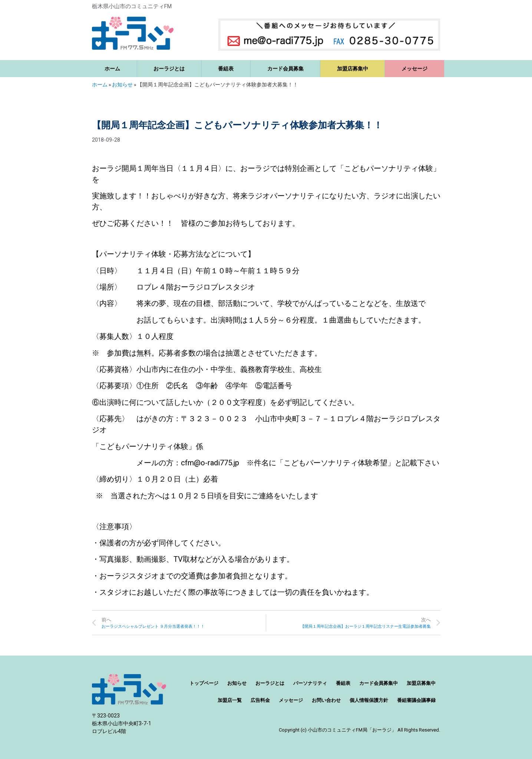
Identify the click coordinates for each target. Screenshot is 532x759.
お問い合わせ (326, 700)
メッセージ (414, 69)
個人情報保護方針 (369, 700)
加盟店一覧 (230, 700)
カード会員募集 (285, 69)
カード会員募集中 (379, 683)
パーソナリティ (310, 683)
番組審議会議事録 (416, 700)
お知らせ (122, 85)
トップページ (204, 683)
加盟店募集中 (353, 69)
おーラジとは (169, 69)
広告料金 (260, 700)
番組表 (226, 69)
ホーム (112, 69)
